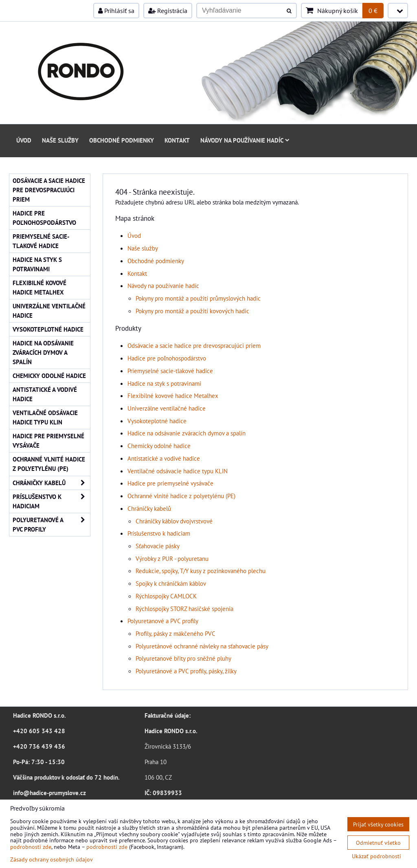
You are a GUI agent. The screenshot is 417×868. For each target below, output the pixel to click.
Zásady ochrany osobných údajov (52, 859)
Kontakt (177, 140)
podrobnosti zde (31, 847)
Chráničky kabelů (149, 508)
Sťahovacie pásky (158, 546)
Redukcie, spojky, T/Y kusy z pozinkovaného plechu (201, 571)
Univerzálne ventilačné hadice (167, 408)
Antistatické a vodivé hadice (164, 458)
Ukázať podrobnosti (376, 856)
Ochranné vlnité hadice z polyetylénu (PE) (181, 496)
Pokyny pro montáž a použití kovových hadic (192, 311)
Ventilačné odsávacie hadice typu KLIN (178, 471)
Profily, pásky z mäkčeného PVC (176, 633)
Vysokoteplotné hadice (157, 421)
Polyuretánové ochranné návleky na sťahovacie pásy (202, 646)
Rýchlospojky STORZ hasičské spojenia (184, 609)
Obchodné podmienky (122, 140)
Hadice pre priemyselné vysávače (170, 483)
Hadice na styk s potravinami (164, 383)
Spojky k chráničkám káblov (171, 583)
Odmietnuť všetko (378, 843)
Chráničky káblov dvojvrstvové (174, 521)
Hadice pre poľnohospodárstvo (167, 358)
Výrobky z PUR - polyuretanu (172, 558)
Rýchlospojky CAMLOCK (166, 596)
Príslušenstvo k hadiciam (159, 533)
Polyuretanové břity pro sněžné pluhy (183, 658)
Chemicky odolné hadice (159, 446)
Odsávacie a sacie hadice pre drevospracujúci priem (194, 345)
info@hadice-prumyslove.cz (49, 793)
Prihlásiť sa (116, 11)
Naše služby (60, 140)
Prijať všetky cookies (378, 824)
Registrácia (168, 11)
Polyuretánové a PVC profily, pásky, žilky (186, 671)
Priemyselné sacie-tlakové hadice (170, 371)
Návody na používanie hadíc (245, 140)
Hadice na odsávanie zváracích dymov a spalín (187, 433)
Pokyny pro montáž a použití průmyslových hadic (198, 298)
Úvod (24, 140)
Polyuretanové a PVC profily (163, 621)
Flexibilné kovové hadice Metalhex (173, 396)
